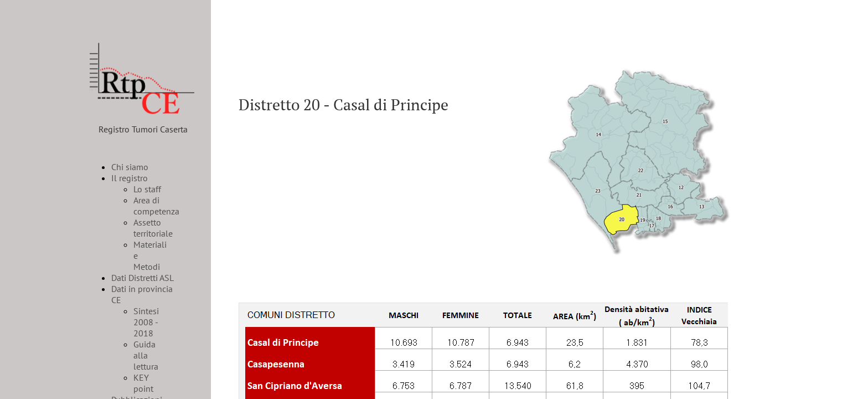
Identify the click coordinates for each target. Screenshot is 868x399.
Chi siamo (130, 167)
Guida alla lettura (146, 355)
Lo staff (147, 189)
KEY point (143, 383)
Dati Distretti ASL (143, 278)
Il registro (130, 178)
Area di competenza (156, 206)
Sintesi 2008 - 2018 (146, 322)
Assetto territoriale (153, 228)
